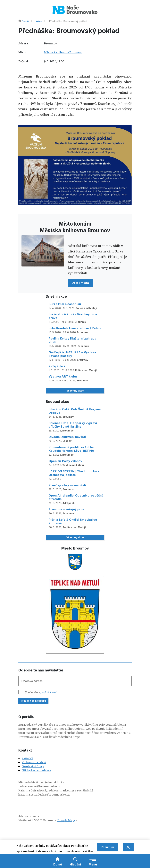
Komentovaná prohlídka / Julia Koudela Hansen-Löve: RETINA (71, 449)
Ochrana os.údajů (34, 762)
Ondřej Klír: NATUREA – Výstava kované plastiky (72, 354)
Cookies (28, 758)
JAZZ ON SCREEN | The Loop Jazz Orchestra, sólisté (74, 473)
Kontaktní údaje (33, 766)
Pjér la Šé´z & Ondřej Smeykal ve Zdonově (73, 521)
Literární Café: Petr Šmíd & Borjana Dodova (75, 411)
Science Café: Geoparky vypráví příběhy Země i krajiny (73, 425)
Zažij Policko (58, 366)
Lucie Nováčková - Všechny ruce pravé (73, 316)
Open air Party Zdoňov (65, 461)
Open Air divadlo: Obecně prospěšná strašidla (76, 497)
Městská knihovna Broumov (63, 52)
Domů (25, 21)
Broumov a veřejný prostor (69, 509)
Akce (39, 21)
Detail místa (80, 283)
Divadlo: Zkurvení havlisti (67, 437)
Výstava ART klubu (63, 376)
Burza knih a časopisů (65, 304)
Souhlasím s (40, 692)
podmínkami (48, 692)
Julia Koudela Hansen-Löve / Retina (75, 328)
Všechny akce (75, 391)
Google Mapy (66, 820)
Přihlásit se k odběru (33, 701)
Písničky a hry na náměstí (67, 485)
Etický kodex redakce (37, 770)
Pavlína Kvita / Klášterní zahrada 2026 (72, 340)
